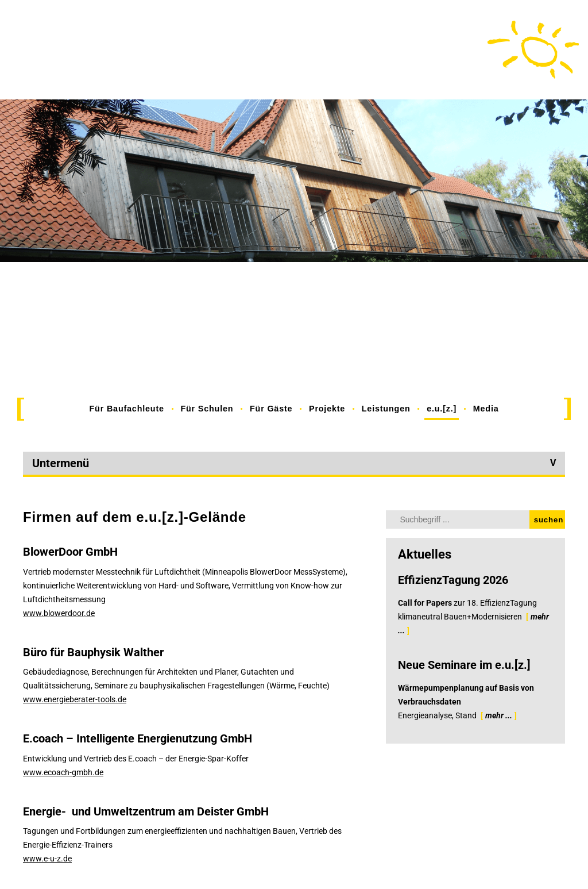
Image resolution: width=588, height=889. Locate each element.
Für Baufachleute (127, 409)
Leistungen (386, 409)
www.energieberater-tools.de (75, 699)
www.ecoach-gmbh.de (63, 772)
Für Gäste (271, 409)
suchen (549, 520)
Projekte (327, 409)
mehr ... (499, 715)
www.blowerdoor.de (59, 613)
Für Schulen (207, 409)
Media (486, 409)
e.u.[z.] (442, 409)
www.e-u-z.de (47, 859)
